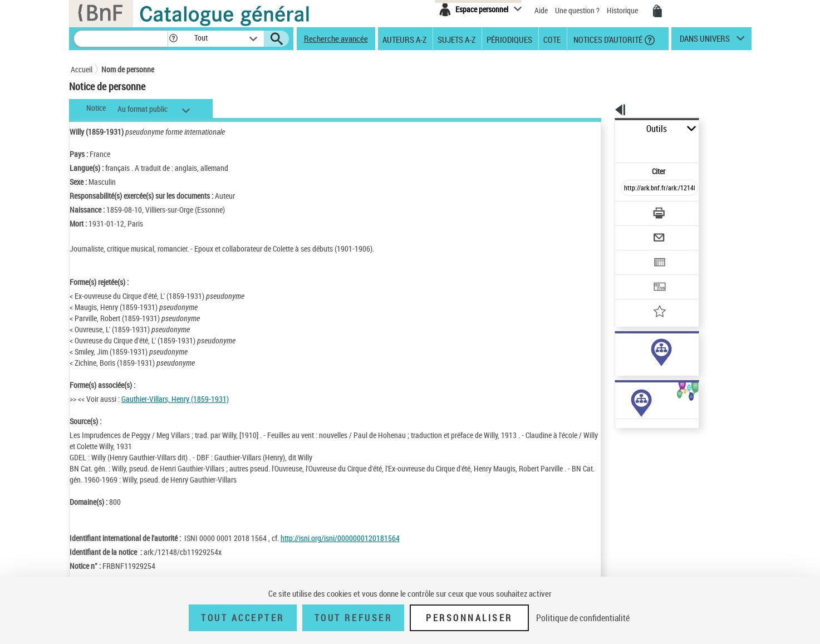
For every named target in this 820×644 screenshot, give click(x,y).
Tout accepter (243, 618)
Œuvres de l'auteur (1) (622, 444)
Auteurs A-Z (404, 39)
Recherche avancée (336, 38)
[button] (173, 39)
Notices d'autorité (607, 39)
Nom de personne (128, 69)
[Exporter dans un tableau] (636, 232)
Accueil (82, 69)
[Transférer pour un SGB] (633, 254)
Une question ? (577, 10)
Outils (603, 129)
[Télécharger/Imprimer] (630, 189)
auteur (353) (623, 350)
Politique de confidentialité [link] (583, 618)
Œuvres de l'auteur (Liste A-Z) (633, 456)
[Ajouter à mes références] (635, 276)
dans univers (705, 41)
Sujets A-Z (456, 39)
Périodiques (509, 39)
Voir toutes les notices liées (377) (648, 384)
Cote (552, 39)
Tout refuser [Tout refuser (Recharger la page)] (353, 618)
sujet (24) (618, 361)
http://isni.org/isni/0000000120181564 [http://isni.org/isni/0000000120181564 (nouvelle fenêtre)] (340, 538)
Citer (611, 147)
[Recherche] (121, 39)
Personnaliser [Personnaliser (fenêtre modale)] (469, 618)
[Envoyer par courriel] (628, 210)
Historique (623, 10)
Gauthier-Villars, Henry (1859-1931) (175, 399)
